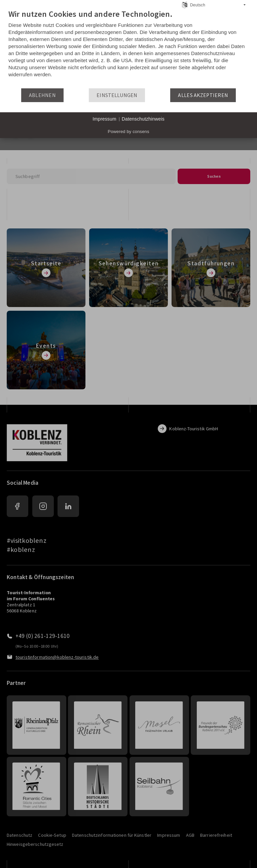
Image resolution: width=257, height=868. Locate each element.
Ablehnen (42, 95)
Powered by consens (128, 132)
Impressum (104, 119)
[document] (128, 48)
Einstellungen (117, 95)
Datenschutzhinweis (143, 119)
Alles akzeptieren (203, 95)
